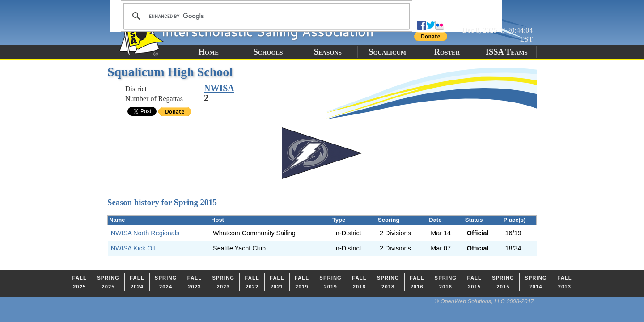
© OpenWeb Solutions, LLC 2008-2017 (484, 301)
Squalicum (387, 52)
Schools (268, 52)
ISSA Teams (507, 52)
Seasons (328, 52)
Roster (447, 52)
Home (208, 52)
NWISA (219, 88)
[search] (265, 16)
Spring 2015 (195, 202)
